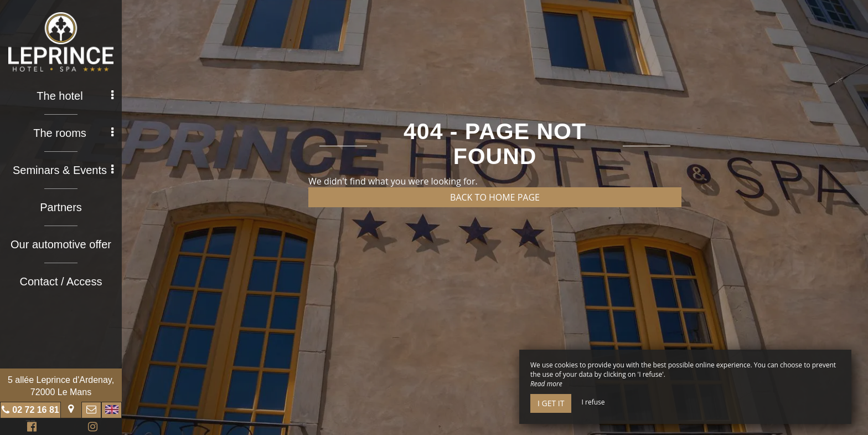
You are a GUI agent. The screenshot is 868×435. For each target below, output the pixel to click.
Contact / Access (61, 282)
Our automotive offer (61, 244)
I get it (551, 403)
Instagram (91, 428)
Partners (61, 207)
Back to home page (495, 197)
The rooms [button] (73, 133)
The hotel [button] (75, 96)
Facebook (30, 428)
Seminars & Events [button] (63, 170)
